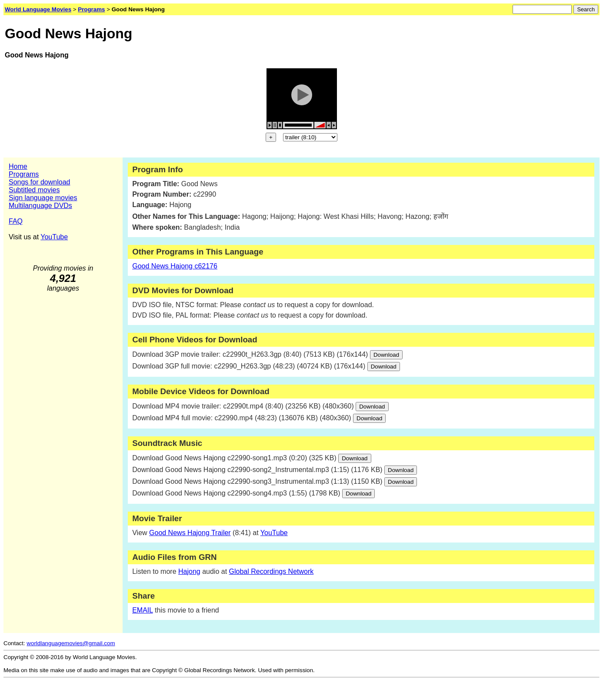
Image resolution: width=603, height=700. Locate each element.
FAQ (16, 221)
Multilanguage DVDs (40, 206)
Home (18, 166)
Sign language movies (43, 198)
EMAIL (142, 610)
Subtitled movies (34, 190)
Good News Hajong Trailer (190, 533)
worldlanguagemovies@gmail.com (71, 643)
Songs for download (39, 182)
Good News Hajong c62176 (175, 266)
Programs (24, 174)
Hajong (189, 571)
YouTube (54, 237)
